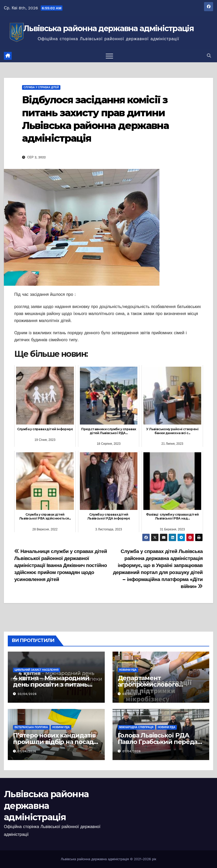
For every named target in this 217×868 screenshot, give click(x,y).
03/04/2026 (27, 694)
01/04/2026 (27, 751)
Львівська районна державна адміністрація (108, 28)
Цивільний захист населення (37, 670)
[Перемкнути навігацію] (109, 56)
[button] (209, 56)
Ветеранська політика (31, 727)
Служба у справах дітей (41, 87)
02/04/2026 (132, 694)
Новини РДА (128, 670)
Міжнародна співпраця (136, 727)
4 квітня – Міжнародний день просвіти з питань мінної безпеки (51, 684)
